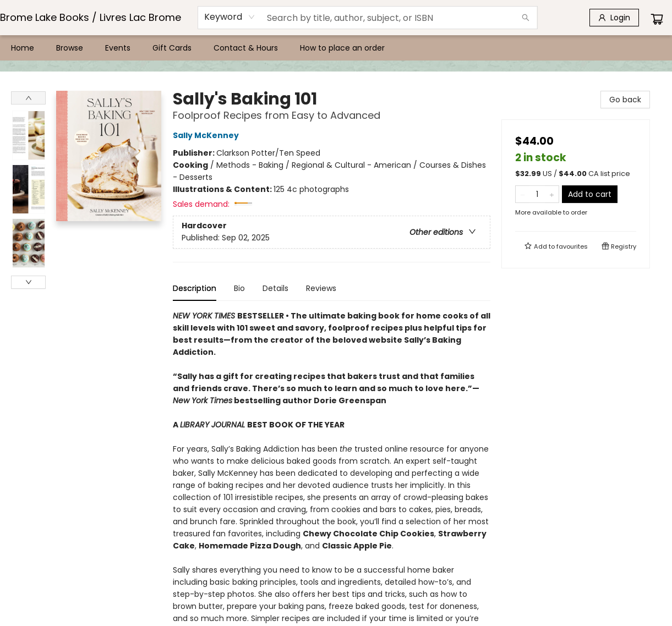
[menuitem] (23, 48)
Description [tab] (195, 288)
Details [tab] (275, 288)
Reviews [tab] (321, 288)
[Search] (526, 18)
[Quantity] (537, 194)
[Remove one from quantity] (523, 194)
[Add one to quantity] (552, 194)
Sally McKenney (207, 135)
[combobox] (230, 17)
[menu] (336, 48)
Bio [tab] (239, 288)
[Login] (614, 18)
